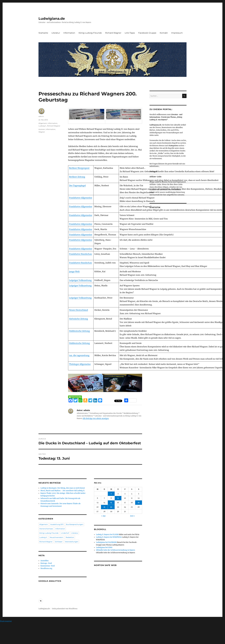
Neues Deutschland (79, 310)
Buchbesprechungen (75, 524)
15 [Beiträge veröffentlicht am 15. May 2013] (111, 503)
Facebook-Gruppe (147, 33)
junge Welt (74, 271)
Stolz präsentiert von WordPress (65, 609)
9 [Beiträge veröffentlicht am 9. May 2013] (118, 498)
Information (69, 33)
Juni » (132, 516)
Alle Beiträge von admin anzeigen (96, 418)
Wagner (42, 132)
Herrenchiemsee (46, 529)
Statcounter (6, 621)
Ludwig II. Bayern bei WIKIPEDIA (109, 537)
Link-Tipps (130, 33)
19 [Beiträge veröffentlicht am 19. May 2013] (139, 503)
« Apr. (104, 516)
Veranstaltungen (72, 542)
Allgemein (43, 123)
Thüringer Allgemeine (80, 364)
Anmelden (45, 561)
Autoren (42, 129)
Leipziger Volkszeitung (80, 280)
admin (41, 116)
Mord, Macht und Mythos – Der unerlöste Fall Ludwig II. (63, 491)
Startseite (43, 33)
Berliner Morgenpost (79, 168)
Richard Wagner (113, 33)
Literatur (56, 33)
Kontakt (164, 33)
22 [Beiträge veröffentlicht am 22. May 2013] (111, 507)
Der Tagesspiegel (77, 186)
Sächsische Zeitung (79, 319)
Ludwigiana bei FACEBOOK (106, 542)
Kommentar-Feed (48, 566)
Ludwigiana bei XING (104, 547)
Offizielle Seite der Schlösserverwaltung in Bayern (116, 550)
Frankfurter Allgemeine (81, 198)
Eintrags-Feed (46, 563)
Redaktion (70, 537)
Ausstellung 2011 (57, 524)
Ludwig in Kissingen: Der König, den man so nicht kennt (63, 488)
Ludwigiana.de (52, 19)
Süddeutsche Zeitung (79, 331)
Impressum (177, 33)
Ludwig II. (42, 126)
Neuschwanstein (56, 537)
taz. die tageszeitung (79, 355)
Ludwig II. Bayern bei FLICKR (107, 535)
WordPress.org (46, 568)
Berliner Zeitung (77, 177)
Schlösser (59, 542)
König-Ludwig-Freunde (90, 33)
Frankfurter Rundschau (80, 254)
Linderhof (65, 533)
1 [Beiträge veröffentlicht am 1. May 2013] (111, 494)
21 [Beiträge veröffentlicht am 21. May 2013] (104, 507)
